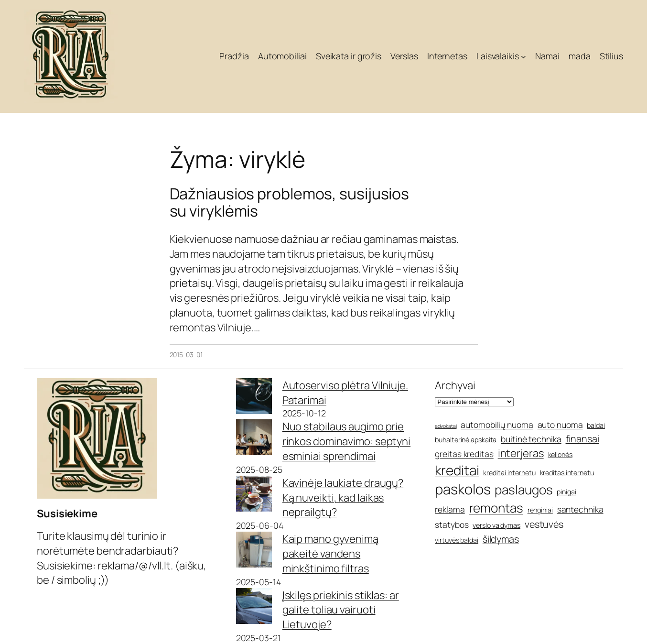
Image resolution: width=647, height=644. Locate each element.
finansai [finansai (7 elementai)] (582, 439)
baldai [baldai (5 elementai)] (596, 425)
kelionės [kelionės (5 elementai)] (560, 454)
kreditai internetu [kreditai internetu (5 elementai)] (509, 473)
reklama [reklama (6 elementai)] (450, 509)
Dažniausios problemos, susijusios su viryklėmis (290, 202)
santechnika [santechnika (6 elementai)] (580, 509)
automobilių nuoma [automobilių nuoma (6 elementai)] (497, 425)
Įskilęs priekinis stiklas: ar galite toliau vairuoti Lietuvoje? (341, 610)
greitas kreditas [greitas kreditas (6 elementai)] (464, 454)
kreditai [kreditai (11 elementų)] (457, 470)
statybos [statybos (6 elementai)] (452, 524)
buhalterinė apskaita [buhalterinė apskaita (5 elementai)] (466, 440)
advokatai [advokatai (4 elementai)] (446, 426)
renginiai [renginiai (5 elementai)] (540, 510)
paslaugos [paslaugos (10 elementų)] (523, 490)
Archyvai (455, 385)
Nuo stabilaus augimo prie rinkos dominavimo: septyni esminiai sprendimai (346, 441)
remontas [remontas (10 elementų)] (496, 508)
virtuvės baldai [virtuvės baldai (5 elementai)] (457, 540)
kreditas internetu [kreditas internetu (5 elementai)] (567, 473)
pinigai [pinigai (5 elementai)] (566, 492)
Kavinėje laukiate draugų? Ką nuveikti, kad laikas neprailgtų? (343, 498)
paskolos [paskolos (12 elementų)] (463, 489)
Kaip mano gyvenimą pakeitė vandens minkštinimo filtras (330, 554)
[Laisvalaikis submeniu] (523, 57)
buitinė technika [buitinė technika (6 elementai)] (531, 439)
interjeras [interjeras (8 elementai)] (521, 453)
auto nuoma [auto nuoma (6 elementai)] (560, 425)
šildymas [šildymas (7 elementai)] (501, 539)
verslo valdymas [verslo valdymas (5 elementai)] (496, 525)
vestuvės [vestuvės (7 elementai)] (544, 524)
